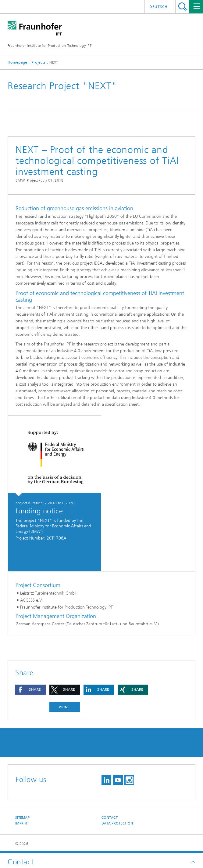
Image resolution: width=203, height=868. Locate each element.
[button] (30, 690)
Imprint (22, 823)
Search (182, 7)
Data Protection (117, 823)
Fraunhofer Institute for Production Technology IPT (50, 46)
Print (65, 707)
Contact (110, 818)
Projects (38, 62)
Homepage (17, 62)
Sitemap (22, 818)
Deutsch (158, 7)
